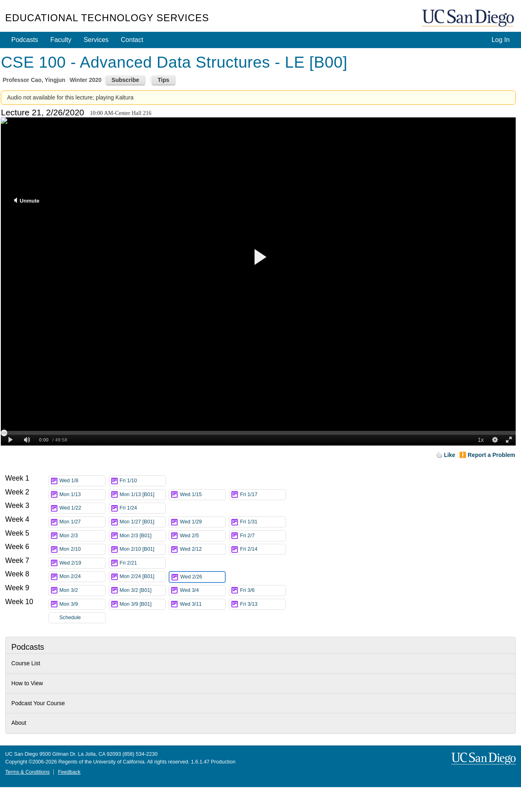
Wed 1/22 (82, 508)
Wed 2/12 (202, 549)
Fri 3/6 (263, 590)
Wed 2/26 (202, 577)
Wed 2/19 (82, 563)
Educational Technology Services (107, 18)
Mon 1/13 (82, 495)
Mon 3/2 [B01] (143, 590)
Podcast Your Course (38, 703)
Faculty (61, 40)
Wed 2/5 (202, 536)
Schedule (70, 618)
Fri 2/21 (143, 563)
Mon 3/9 (82, 604)
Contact (132, 40)
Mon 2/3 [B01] (143, 536)
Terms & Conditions (27, 772)
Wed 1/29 (202, 522)
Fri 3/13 (263, 604)
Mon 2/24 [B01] (143, 577)
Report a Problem (491, 455)
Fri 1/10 (143, 481)
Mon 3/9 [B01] (143, 604)
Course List (26, 663)
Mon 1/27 (82, 522)
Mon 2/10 (82, 549)
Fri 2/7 (263, 536)
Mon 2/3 (82, 536)
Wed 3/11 (202, 604)
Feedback (69, 772)
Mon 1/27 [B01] (143, 522)
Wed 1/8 (82, 481)
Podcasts (25, 40)
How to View (27, 683)
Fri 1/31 (263, 522)
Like (450, 455)
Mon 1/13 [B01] (143, 495)
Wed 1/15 (202, 495)
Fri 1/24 (143, 508)
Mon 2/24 (82, 577)
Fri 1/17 (263, 495)
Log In (501, 40)
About (19, 723)
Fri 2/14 (263, 549)
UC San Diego (469, 19)
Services (96, 40)
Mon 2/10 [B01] (143, 549)
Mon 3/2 (82, 590)
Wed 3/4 (202, 590)
